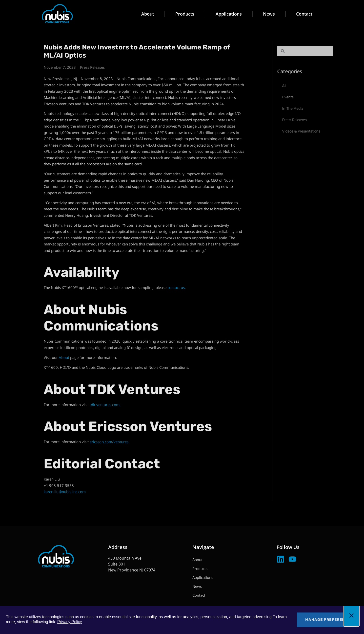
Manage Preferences (329, 620)
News (269, 14)
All (300, 86)
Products (185, 14)
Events (304, 97)
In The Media (309, 109)
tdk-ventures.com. (105, 405)
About (148, 14)
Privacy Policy (70, 622)
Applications (229, 14)
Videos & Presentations (317, 131)
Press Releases (92, 67)
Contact (304, 14)
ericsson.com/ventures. (110, 442)
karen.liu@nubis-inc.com (65, 492)
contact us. (177, 287)
